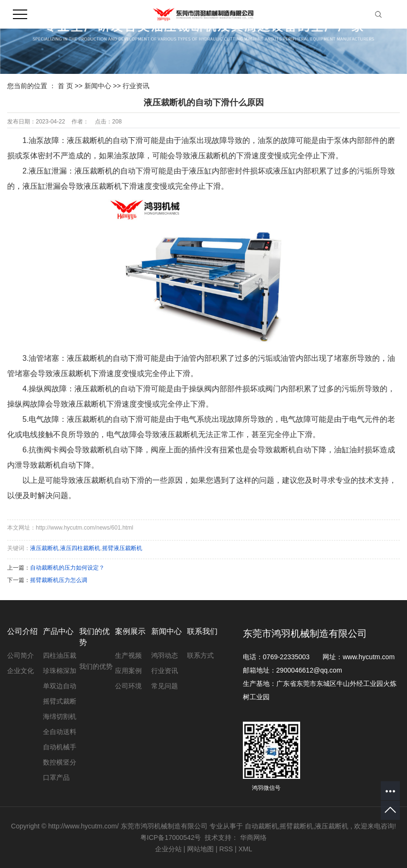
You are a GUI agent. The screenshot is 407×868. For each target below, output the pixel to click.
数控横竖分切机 (60, 764)
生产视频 (128, 655)
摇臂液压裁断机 (122, 548)
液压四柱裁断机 (80, 548)
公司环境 (128, 686)
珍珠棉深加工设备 (60, 673)
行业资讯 (136, 86)
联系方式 (200, 655)
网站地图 (201, 849)
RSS (226, 849)
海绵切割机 (60, 716)
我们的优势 (96, 666)
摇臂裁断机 (296, 826)
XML (245, 849)
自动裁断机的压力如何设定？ (67, 568)
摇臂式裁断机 (60, 703)
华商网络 (253, 837)
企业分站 (168, 849)
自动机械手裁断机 (60, 749)
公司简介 (21, 655)
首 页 (65, 86)
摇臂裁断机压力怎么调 (59, 580)
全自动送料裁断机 (60, 734)
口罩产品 (56, 777)
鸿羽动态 (165, 655)
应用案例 (128, 671)
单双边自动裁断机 (60, 688)
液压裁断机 (44, 548)
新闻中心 (99, 86)
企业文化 (21, 671)
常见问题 (165, 686)
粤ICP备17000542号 (171, 837)
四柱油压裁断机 (60, 657)
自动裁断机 (261, 826)
